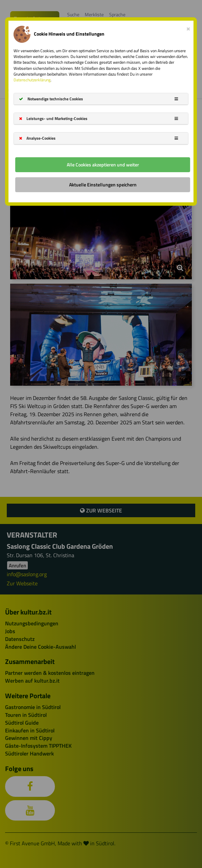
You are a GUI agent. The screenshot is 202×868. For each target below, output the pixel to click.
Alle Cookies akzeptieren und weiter (103, 165)
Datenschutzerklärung (32, 80)
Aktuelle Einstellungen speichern (103, 185)
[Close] (188, 27)
